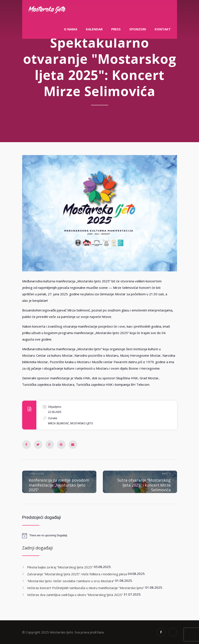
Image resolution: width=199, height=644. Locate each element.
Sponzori (138, 29)
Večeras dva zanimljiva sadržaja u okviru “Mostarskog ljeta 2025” (75, 595)
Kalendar (94, 29)
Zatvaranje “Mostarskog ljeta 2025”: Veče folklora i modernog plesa (77, 574)
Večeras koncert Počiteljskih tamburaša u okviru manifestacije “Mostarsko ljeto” (86, 588)
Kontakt (163, 29)
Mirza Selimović (59, 423)
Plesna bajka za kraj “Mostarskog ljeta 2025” (60, 567)
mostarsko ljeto (82, 423)
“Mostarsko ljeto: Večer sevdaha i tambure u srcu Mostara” (71, 581)
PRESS (116, 29)
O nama (71, 29)
